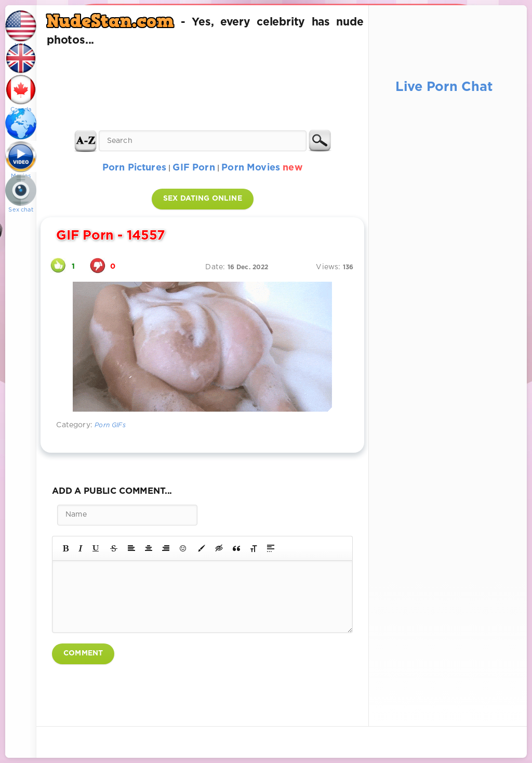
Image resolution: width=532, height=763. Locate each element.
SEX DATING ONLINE (203, 199)
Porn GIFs (110, 425)
